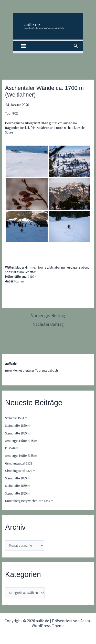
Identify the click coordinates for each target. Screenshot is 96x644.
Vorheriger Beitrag (48, 316)
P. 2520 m (12, 448)
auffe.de (32, 25)
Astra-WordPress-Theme (62, 623)
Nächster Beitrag (48, 324)
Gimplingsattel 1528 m (20, 463)
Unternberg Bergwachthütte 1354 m (29, 501)
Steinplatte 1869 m (18, 426)
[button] (76, 46)
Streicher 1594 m (16, 418)
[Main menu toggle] (23, 46)
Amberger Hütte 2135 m (21, 441)
